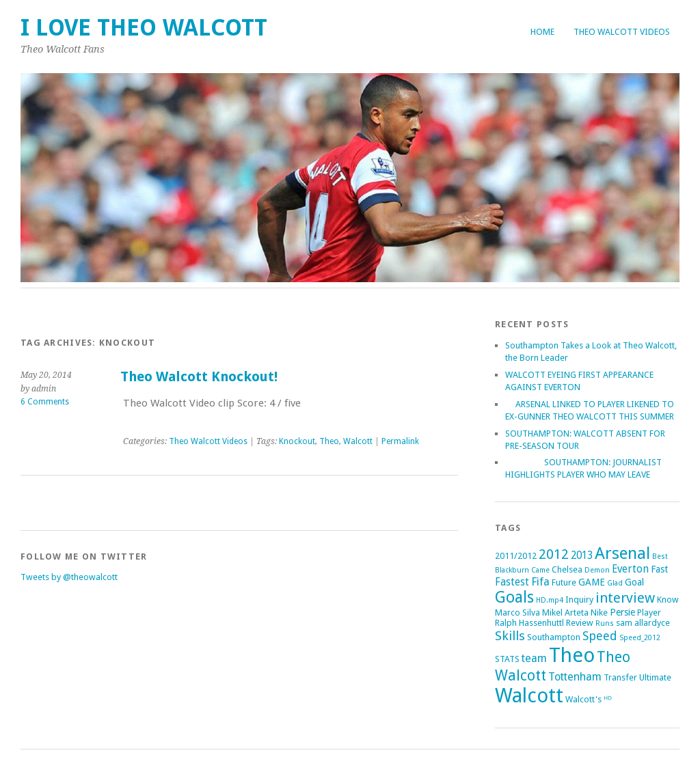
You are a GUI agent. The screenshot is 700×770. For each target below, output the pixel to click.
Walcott (358, 441)
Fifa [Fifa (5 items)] (540, 582)
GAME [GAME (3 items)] (592, 582)
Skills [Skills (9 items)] (510, 636)
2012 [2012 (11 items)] (554, 554)
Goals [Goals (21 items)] (514, 597)
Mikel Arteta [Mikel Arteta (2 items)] (565, 613)
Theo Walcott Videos (622, 32)
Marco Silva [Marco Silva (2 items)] (517, 613)
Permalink (400, 441)
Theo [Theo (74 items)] (572, 655)
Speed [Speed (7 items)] (600, 636)
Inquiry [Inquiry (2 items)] (579, 600)
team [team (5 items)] (534, 658)
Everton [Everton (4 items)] (630, 569)
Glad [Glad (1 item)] (615, 583)
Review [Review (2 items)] (580, 623)
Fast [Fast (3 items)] (659, 569)
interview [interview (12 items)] (625, 598)
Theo (329, 441)
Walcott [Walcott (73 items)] (529, 696)
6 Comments (45, 402)
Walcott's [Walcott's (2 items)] (583, 699)
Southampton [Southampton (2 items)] (554, 637)
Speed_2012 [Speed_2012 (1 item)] (640, 638)
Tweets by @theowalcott (69, 577)
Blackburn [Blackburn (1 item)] (512, 570)
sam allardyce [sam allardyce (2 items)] (643, 623)
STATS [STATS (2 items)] (507, 659)
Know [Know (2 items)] (668, 600)
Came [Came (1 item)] (540, 570)
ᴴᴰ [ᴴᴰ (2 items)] (608, 699)
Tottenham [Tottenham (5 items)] (575, 677)
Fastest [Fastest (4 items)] (512, 582)
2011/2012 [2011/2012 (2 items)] (516, 556)
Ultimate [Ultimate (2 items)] (655, 677)
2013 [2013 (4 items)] (582, 555)
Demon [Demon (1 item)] (597, 570)
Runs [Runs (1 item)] (605, 623)
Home (542, 32)
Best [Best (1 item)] (660, 556)
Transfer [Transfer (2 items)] (620, 677)
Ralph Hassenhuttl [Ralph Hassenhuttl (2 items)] (529, 623)
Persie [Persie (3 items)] (622, 612)
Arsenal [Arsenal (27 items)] (622, 553)
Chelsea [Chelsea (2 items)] (567, 569)
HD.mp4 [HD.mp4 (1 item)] (550, 600)
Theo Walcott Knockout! (199, 377)
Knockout (297, 441)
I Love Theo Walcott (144, 28)
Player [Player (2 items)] (649, 613)
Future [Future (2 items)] (564, 582)
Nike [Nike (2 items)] (599, 613)
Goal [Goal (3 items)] (634, 582)
